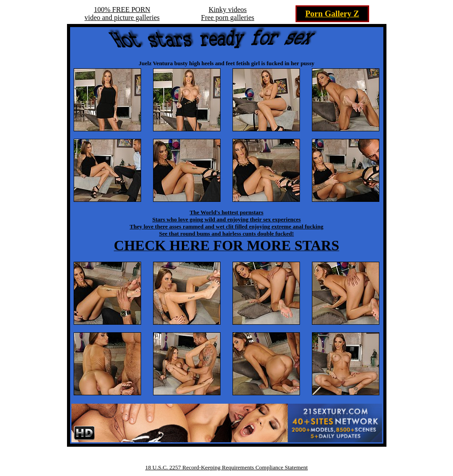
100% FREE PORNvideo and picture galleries (122, 14)
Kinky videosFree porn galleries (228, 14)
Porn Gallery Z (332, 14)
